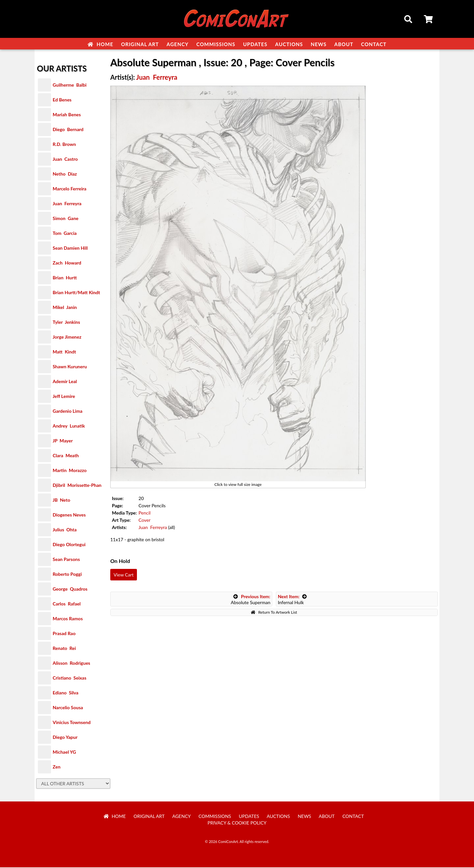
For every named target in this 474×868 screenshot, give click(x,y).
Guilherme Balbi (70, 85)
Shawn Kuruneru (70, 367)
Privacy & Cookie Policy (237, 823)
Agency (178, 44)
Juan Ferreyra (67, 204)
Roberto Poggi (67, 575)
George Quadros (70, 589)
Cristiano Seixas (69, 678)
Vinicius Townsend (72, 723)
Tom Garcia (65, 234)
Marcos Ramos (68, 619)
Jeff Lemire (64, 397)
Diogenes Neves (69, 515)
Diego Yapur (65, 738)
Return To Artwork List (274, 613)
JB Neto (61, 501)
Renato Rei (64, 649)
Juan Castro (65, 160)
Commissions (216, 44)
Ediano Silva (66, 693)
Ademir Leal (65, 382)
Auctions (289, 44)
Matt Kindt (64, 352)
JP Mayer (63, 441)
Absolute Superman (250, 600)
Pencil (145, 513)
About (344, 44)
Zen (57, 767)
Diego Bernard (68, 130)
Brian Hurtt (65, 278)
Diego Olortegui (69, 545)
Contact (374, 44)
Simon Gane (66, 219)
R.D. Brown (64, 145)
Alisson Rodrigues (71, 664)
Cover (145, 521)
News (319, 44)
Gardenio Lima (67, 412)
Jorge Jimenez (67, 337)
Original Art (140, 44)
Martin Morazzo (70, 471)
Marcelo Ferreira (69, 189)
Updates (255, 44)
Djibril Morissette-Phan (77, 486)
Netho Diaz (65, 174)
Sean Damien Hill (70, 249)
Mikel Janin (65, 308)
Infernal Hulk (292, 600)
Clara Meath (66, 456)
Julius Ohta (65, 530)
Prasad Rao (64, 634)
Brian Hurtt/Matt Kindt (76, 293)
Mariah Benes (67, 115)
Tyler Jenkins (66, 323)
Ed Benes (62, 100)
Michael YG (64, 753)
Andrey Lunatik (69, 426)
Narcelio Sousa (68, 708)
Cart (429, 20)
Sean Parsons (66, 560)
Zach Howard (67, 263)
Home (100, 44)
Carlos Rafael (67, 604)
